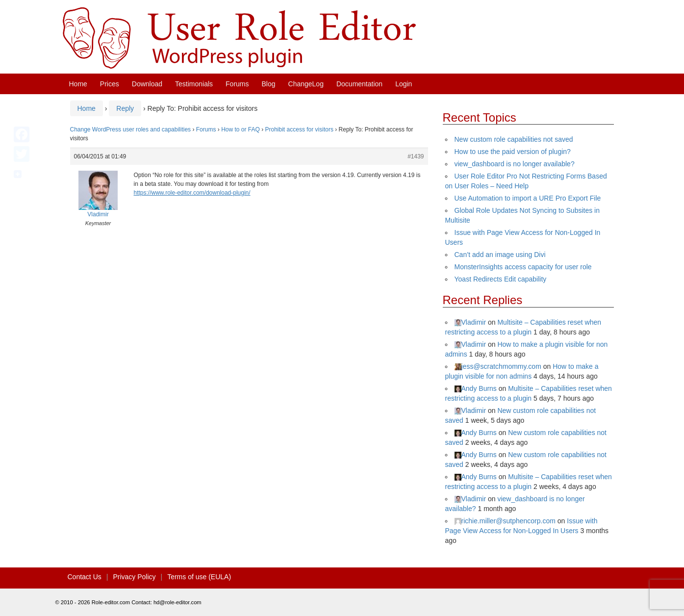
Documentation (359, 84)
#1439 (416, 156)
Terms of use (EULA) (199, 577)
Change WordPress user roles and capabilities (131, 129)
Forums (237, 84)
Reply (125, 108)
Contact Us (85, 577)
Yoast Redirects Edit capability (501, 279)
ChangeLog (306, 84)
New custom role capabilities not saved (514, 139)
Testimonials (194, 84)
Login (404, 84)
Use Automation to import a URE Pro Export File (528, 198)
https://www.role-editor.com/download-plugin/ (192, 193)
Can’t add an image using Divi (500, 255)
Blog (269, 84)
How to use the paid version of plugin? (513, 152)
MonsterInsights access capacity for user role (523, 267)
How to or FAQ (241, 129)
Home (78, 84)
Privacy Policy (134, 577)
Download (147, 84)
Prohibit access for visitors (299, 129)
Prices (110, 84)
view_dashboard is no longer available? (515, 164)
